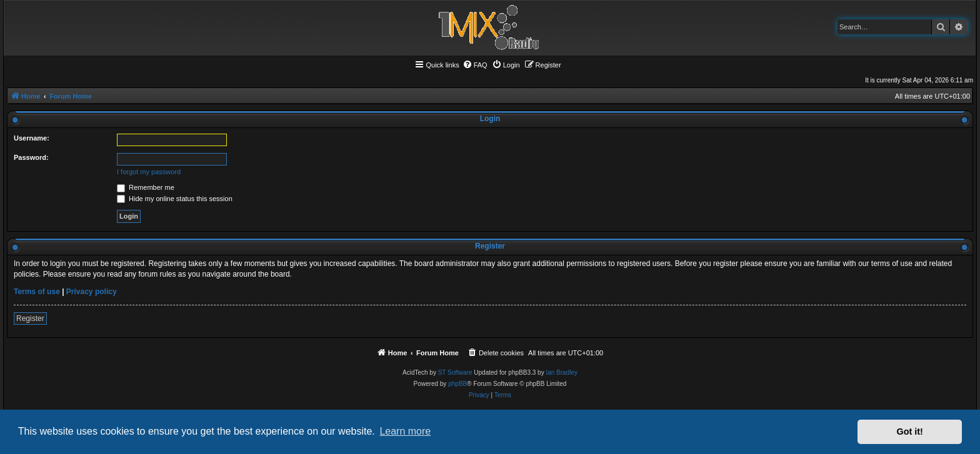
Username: (32, 138)
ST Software (455, 373)
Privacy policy (92, 292)
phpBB (457, 384)
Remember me (146, 187)
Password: (31, 157)
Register (30, 318)
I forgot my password (149, 172)
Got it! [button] (910, 432)
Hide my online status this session (175, 199)
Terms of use (37, 292)
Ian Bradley (562, 373)
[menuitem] (475, 65)
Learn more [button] (405, 431)
